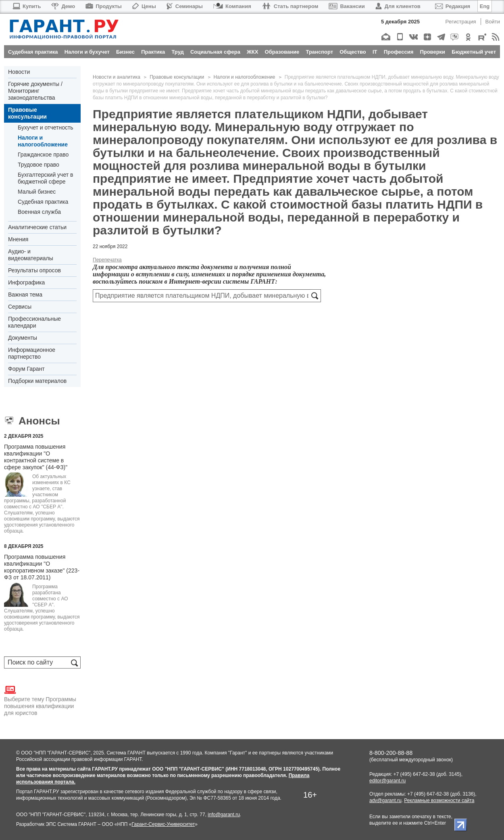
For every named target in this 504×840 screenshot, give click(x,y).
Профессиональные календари (34, 322)
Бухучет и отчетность (46, 127)
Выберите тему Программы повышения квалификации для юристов (40, 700)
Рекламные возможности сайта (439, 800)
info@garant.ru (224, 815)
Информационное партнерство (32, 353)
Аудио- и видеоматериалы (31, 255)
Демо (63, 6)
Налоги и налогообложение (43, 141)
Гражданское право (43, 155)
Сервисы (20, 307)
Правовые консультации (27, 113)
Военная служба (39, 212)
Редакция (453, 6)
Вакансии (347, 6)
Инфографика (26, 282)
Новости (19, 72)
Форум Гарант (26, 369)
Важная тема (25, 295)
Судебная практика (43, 202)
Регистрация (461, 22)
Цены (144, 6)
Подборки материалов (37, 381)
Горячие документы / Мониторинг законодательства (35, 91)
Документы (23, 338)
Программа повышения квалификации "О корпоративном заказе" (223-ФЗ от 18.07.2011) (42, 567)
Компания (232, 6)
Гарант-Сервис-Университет (163, 824)
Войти (493, 22)
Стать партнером (290, 6)
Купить (26, 6)
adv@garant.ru (385, 800)
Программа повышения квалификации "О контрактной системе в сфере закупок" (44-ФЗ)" (36, 457)
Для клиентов (398, 6)
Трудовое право (39, 165)
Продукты (104, 6)
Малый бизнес (37, 192)
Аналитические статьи (37, 227)
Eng (485, 6)
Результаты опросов (34, 270)
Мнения (18, 239)
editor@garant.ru (387, 781)
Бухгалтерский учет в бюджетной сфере (45, 178)
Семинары (185, 6)
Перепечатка (107, 260)
